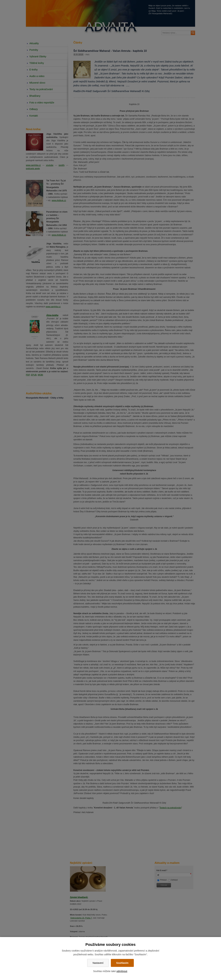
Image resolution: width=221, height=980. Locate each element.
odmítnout (122, 971)
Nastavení (98, 963)
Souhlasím (122, 963)
